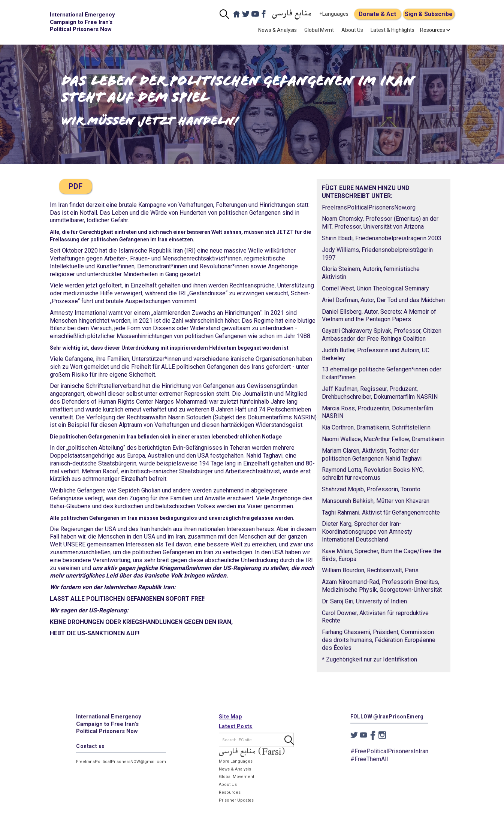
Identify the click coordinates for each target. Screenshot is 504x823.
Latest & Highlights (393, 30)
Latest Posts (235, 730)
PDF (76, 186)
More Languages (235, 765)
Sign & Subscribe (429, 14)
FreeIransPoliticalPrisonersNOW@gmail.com (121, 766)
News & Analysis (277, 30)
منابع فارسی (292, 14)
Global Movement (236, 781)
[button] (433, 30)
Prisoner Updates (236, 804)
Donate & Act (377, 14)
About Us (352, 30)
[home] (84, 22)
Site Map (230, 721)
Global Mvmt (319, 30)
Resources (229, 797)
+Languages (334, 14)
